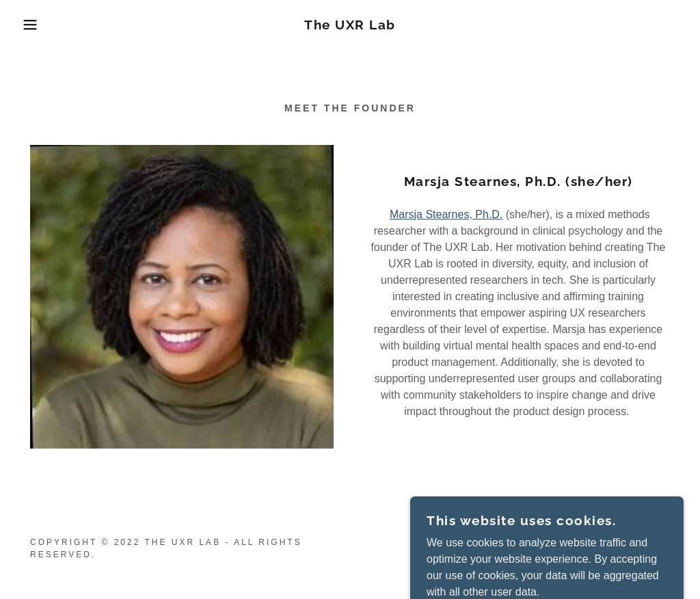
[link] (350, 26)
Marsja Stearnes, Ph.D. (446, 214)
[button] (35, 25)
